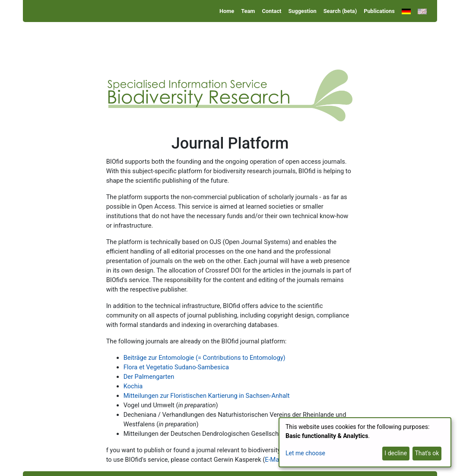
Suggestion (302, 11)
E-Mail (273, 460)
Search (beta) (340, 11)
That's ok (427, 453)
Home (227, 11)
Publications (379, 11)
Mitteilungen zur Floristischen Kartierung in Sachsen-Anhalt (207, 396)
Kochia (133, 386)
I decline (396, 453)
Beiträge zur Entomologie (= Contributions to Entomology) (205, 358)
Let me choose (305, 453)
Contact (271, 11)
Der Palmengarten (149, 377)
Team (248, 11)
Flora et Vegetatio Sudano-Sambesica (176, 367)
